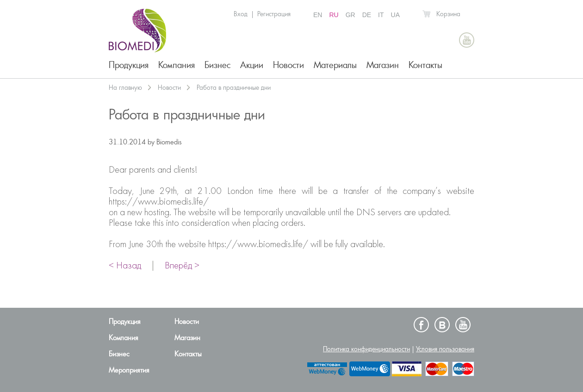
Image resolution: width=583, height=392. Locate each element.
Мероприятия (129, 370)
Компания (177, 65)
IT (381, 15)
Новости (288, 65)
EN (318, 15)
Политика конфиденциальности (366, 349)
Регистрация (274, 14)
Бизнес (217, 65)
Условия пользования (445, 349)
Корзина (448, 14)
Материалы (335, 65)
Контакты (425, 65)
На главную (125, 87)
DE (367, 15)
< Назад (125, 266)
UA (395, 15)
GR (350, 15)
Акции (252, 65)
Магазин (383, 65)
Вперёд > (182, 266)
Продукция (129, 65)
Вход (241, 14)
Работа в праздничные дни (234, 87)
